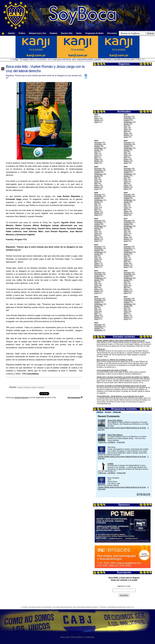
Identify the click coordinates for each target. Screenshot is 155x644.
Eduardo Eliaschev (22, 397)
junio (125, 128)
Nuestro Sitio (67, 33)
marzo (97, 118)
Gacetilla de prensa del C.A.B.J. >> (129, 59)
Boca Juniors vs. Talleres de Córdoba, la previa (115, 360)
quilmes (34, 387)
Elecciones (112, 33)
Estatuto (53, 33)
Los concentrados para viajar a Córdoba (112, 370)
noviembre (128, 118)
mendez (27, 387)
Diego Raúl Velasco (115, 420)
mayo (126, 129)
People (100, 412)
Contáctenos (90, 637)
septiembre (128, 122)
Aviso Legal (65, 637)
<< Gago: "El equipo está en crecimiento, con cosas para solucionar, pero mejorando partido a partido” (56, 59)
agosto (126, 124)
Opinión (11, 33)
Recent (108, 412)
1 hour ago (121, 442)
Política (22, 33)
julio (125, 126)
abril (96, 116)
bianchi (20, 387)
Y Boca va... (101, 349)
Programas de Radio (94, 33)
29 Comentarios (74, 397)
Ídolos (79, 33)
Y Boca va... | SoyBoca (106, 442)
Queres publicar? (77, 637)
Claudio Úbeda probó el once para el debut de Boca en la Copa (121, 340)
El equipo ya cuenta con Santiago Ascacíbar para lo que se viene (121, 386)
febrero (97, 120)
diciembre (127, 116)
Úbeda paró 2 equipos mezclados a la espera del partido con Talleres (123, 377)
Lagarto (110, 463)
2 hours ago (121, 473)
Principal (108, 59)
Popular (117, 412)
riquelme (41, 387)
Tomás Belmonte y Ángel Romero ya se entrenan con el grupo (120, 396)
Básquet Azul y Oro (38, 33)
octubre (127, 120)
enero (96, 122)
